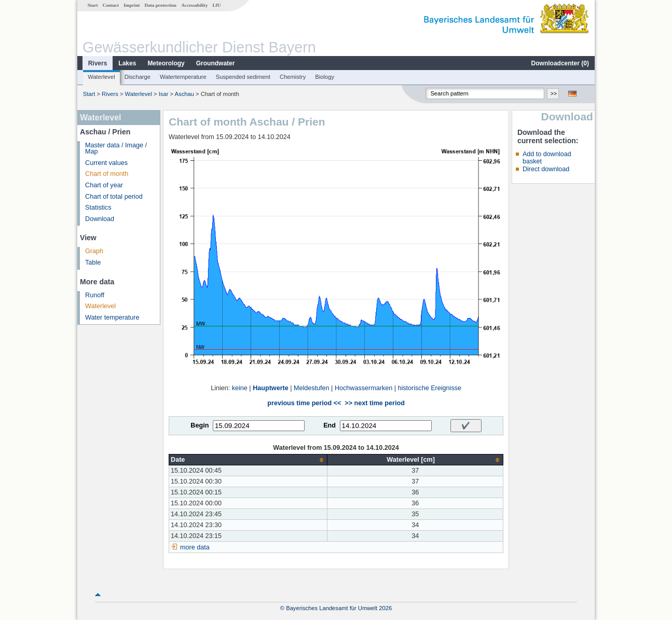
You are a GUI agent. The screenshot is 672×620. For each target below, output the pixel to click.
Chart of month (107, 174)
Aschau (184, 94)
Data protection (161, 5)
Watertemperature (183, 77)
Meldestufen (312, 388)
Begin (200, 425)
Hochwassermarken (364, 388)
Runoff (95, 295)
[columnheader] (248, 460)
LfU (216, 5)
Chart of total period (114, 197)
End (330, 425)
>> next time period (374, 403)
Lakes (127, 63)
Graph (94, 251)
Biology (325, 77)
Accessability (194, 5)
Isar (164, 94)
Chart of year (104, 185)
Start (93, 5)
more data (195, 547)
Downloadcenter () (560, 63)
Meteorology (166, 63)
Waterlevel (101, 77)
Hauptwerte (271, 388)
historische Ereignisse (429, 388)
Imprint (132, 5)
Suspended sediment (243, 77)
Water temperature (112, 318)
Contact (111, 5)
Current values (106, 163)
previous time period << (304, 403)
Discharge (138, 77)
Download (100, 219)
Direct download (546, 169)
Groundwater (216, 63)
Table (93, 263)
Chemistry (293, 77)
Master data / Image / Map (116, 149)
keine (240, 388)
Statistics (98, 208)
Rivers (98, 63)
